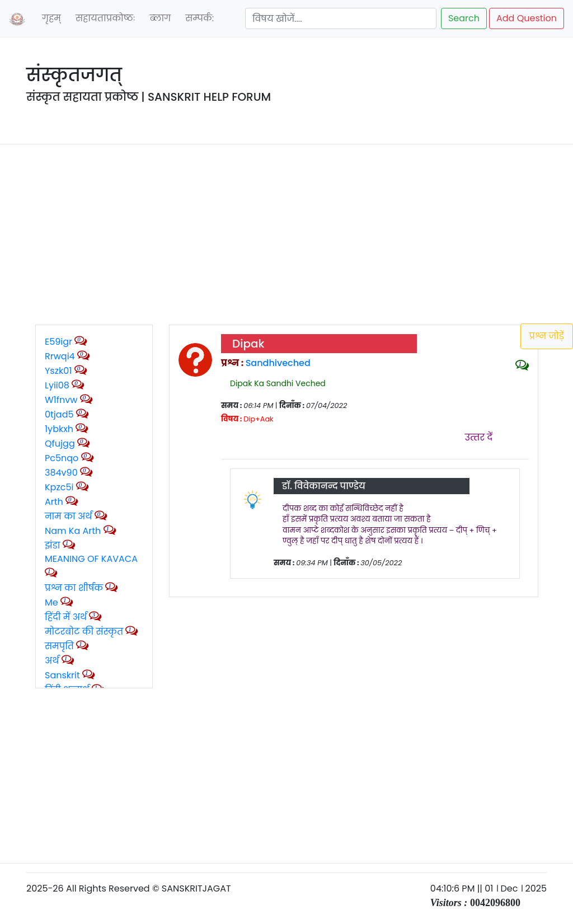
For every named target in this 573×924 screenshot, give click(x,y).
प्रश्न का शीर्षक (74, 588)
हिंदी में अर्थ (66, 617)
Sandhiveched (278, 363)
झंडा (54, 545)
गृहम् (51, 18)
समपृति (59, 646)
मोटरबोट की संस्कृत (85, 632)
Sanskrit (64, 675)
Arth (54, 502)
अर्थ (53, 661)
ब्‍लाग (160, 18)
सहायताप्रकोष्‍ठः (105, 18)
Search (464, 18)
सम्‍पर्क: (199, 18)
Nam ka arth (73, 531)
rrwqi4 (60, 356)
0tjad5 (59, 414)
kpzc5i (59, 487)
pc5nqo (62, 458)
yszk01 (58, 371)
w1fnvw (61, 400)
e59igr (58, 342)
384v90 (61, 473)
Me (51, 602)
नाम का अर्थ (69, 516)
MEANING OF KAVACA (91, 559)
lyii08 (57, 385)
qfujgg (60, 444)
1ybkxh (59, 429)
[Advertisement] (286, 232)
